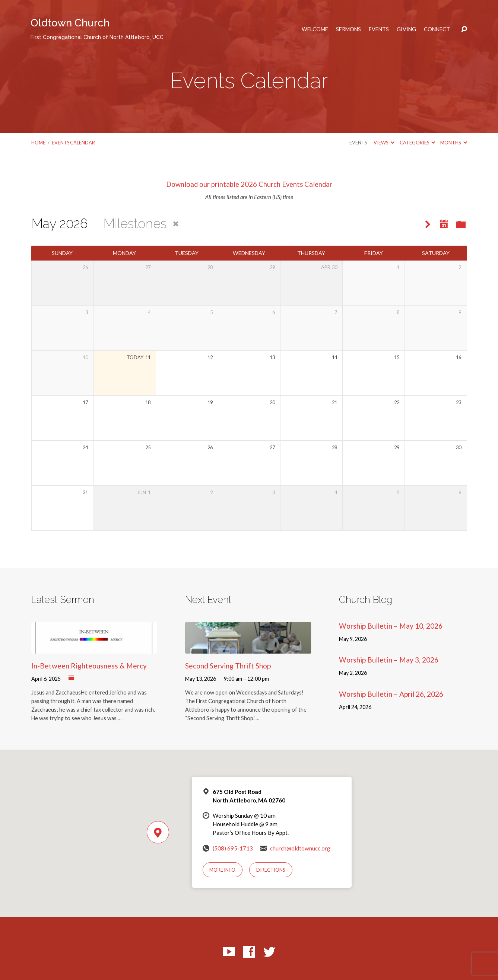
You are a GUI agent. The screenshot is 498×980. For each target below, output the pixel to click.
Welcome (315, 29)
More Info (222, 870)
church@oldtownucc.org (300, 848)
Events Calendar (73, 143)
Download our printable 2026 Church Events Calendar (249, 184)
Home (38, 143)
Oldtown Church (97, 28)
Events (379, 29)
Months (453, 143)
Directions (271, 870)
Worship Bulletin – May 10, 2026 (391, 626)
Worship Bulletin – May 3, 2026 (389, 660)
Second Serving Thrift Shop (228, 666)
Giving (406, 29)
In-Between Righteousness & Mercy (89, 666)
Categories (417, 143)
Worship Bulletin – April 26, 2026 (391, 694)
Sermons (348, 29)
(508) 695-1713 (233, 848)
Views (384, 143)
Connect (437, 29)
